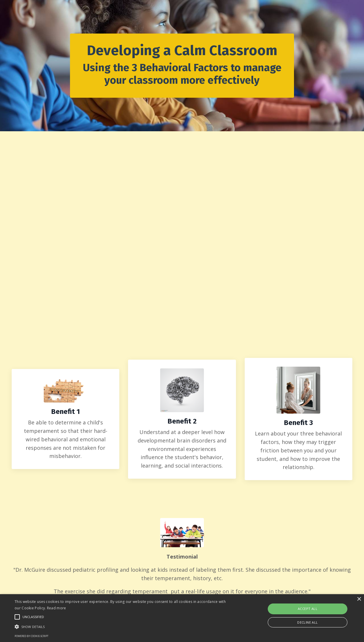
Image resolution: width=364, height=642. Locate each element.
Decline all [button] (307, 622)
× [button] (359, 599)
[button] (123, 627)
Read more (57, 608)
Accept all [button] (308, 609)
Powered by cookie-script (32, 636)
